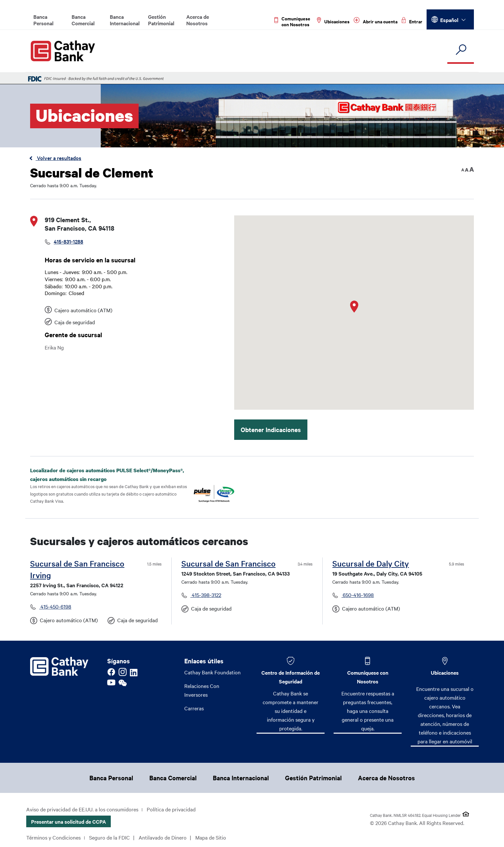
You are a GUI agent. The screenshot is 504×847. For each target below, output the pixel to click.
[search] (461, 50)
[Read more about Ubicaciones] (333, 21)
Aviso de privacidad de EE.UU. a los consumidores (82, 809)
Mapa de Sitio (211, 837)
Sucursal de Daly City (371, 563)
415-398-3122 (206, 595)
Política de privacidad (171, 809)
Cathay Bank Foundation (212, 672)
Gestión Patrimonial (161, 20)
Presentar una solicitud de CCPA (69, 821)
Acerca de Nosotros (198, 20)
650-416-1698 (358, 595)
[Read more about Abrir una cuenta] (376, 21)
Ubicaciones (445, 672)
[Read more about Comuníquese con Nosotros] (293, 21)
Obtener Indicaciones (271, 429)
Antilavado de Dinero (163, 837)
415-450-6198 (55, 606)
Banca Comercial (83, 20)
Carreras (194, 708)
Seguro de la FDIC (109, 837)
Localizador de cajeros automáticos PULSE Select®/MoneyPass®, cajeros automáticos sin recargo (107, 475)
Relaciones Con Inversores (202, 690)
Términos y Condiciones (53, 837)
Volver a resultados (58, 158)
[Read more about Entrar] (412, 21)
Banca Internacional (125, 20)
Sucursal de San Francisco (229, 563)
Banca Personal (43, 20)
